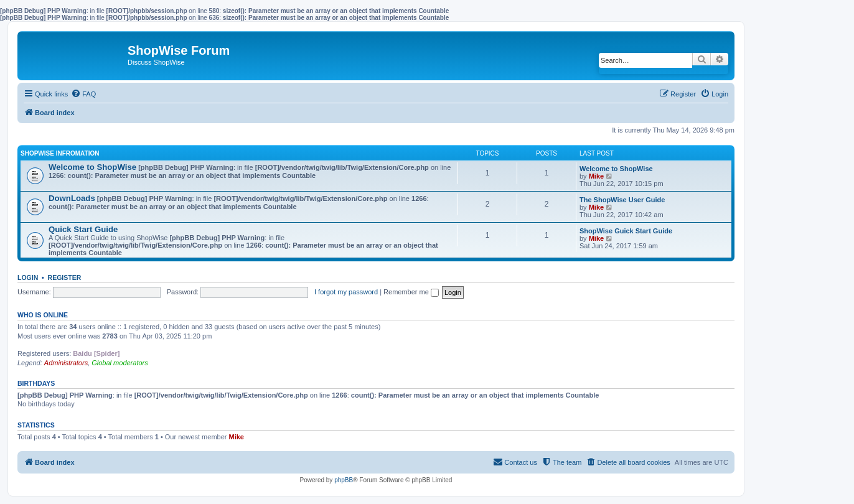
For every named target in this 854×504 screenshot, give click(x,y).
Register (65, 278)
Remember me (411, 292)
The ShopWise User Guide (622, 200)
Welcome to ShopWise (92, 167)
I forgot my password (346, 292)
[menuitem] (83, 94)
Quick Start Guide (83, 229)
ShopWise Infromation (60, 153)
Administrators (66, 363)
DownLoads (72, 198)
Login (28, 278)
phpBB (344, 480)
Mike (596, 176)
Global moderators (120, 363)
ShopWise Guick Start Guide (626, 231)
